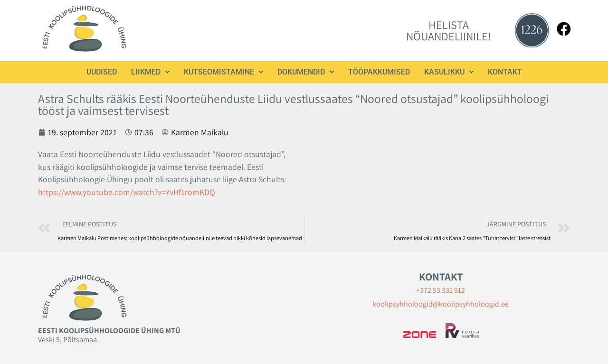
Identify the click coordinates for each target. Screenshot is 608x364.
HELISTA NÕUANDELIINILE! (449, 30)
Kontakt (505, 72)
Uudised (102, 72)
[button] (150, 72)
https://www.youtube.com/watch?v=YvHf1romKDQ (127, 192)
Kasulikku (449, 72)
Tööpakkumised (379, 72)
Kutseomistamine (223, 72)
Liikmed (150, 72)
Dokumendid (306, 72)
